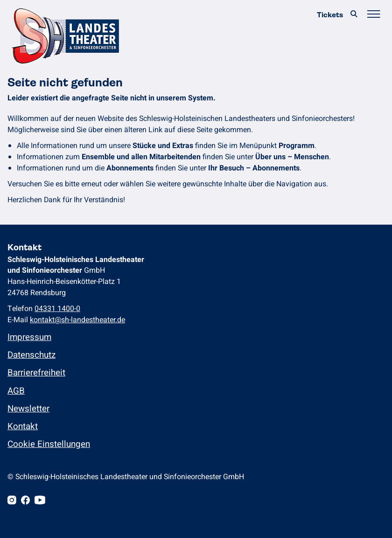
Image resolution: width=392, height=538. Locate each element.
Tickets (330, 15)
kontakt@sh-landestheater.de (77, 320)
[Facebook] (25, 501)
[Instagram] (12, 501)
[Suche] (354, 15)
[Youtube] (40, 501)
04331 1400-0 (57, 309)
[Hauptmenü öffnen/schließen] (373, 15)
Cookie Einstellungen (49, 444)
